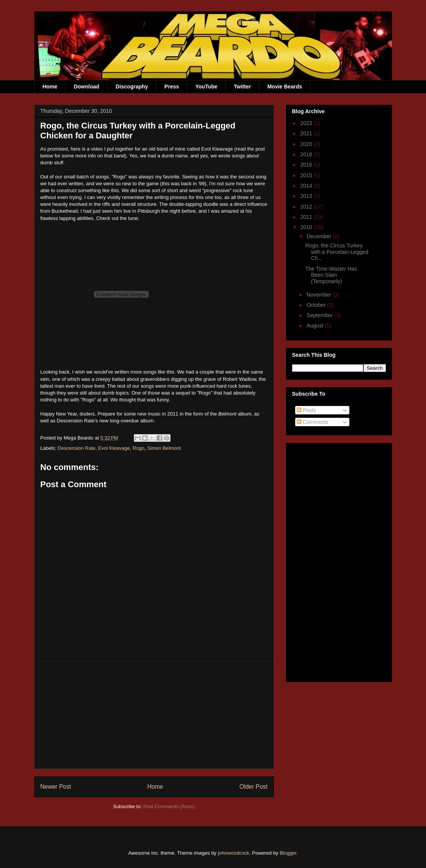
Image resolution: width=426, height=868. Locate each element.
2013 (307, 196)
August (316, 326)
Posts (306, 410)
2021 (307, 133)
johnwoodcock (233, 853)
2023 (307, 123)
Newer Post (56, 787)
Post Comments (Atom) (169, 806)
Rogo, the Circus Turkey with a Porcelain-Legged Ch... (337, 252)
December (320, 236)
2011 (307, 217)
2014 (307, 186)
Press (172, 87)
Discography (132, 87)
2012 (307, 207)
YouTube (206, 87)
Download (86, 87)
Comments (313, 422)
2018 (307, 154)
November (320, 295)
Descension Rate (76, 448)
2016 (307, 165)
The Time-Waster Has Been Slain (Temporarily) (331, 275)
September (320, 315)
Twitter (242, 87)
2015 (307, 175)
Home (50, 87)
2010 (307, 227)
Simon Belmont (164, 448)
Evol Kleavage (114, 448)
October (317, 305)
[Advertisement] (154, 715)
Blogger (288, 853)
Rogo (139, 448)
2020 (307, 144)
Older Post (254, 787)
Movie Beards (285, 87)
